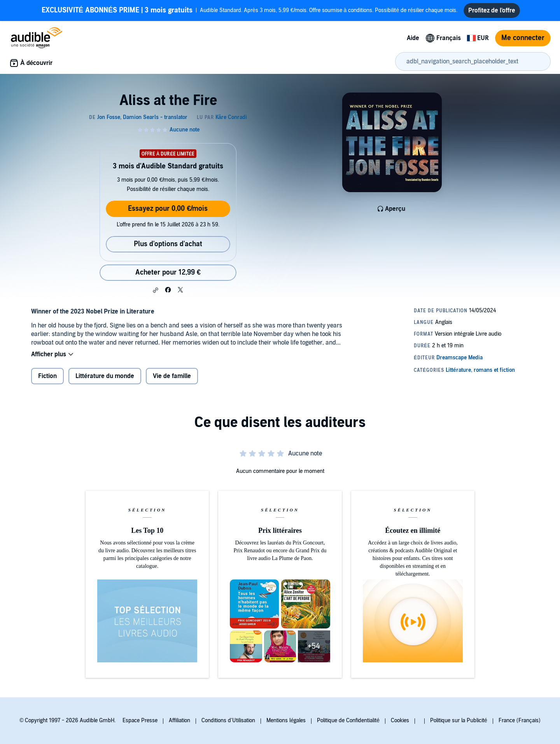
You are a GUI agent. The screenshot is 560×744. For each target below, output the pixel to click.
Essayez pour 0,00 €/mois (168, 209)
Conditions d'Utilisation (228, 720)
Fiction (47, 376)
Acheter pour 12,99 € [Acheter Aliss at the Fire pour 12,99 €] (168, 272)
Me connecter (523, 38)
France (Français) (520, 720)
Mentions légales (286, 720)
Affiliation (179, 720)
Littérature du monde (105, 376)
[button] (156, 290)
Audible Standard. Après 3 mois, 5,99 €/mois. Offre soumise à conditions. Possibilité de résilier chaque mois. (249, 11)
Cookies (400, 720)
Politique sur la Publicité (459, 720)
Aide (413, 38)
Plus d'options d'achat (168, 244)
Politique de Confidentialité (348, 720)
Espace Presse (140, 720)
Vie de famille (172, 376)
